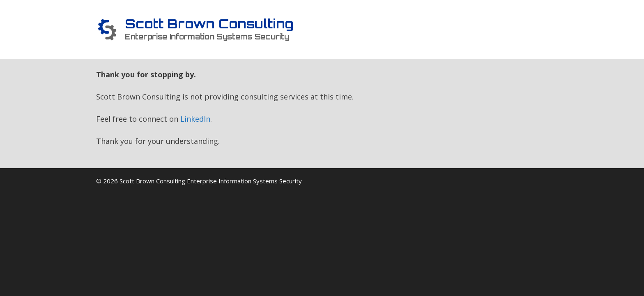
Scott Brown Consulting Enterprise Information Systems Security (211, 181)
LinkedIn (195, 119)
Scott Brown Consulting (209, 24)
